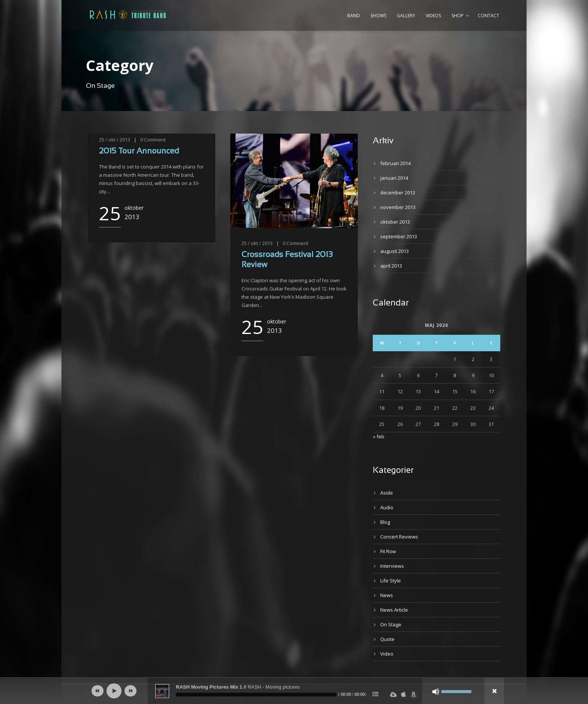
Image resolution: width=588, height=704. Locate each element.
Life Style (391, 581)
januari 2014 (394, 178)
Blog (385, 522)
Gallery (406, 16)
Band (354, 16)
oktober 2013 (395, 222)
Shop (457, 16)
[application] (294, 691)
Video (387, 654)
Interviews (392, 566)
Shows (378, 16)
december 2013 (398, 193)
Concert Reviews (399, 537)
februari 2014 (395, 163)
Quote (387, 639)
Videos (433, 16)
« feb (379, 436)
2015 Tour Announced (139, 151)
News (387, 595)
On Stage (391, 624)
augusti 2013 (394, 251)
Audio (387, 507)
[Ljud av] (436, 692)
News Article (394, 610)
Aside (387, 493)
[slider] (256, 695)
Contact (488, 16)
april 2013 (391, 266)
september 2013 (399, 236)
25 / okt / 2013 (115, 140)
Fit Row (388, 551)
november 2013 (398, 207)
